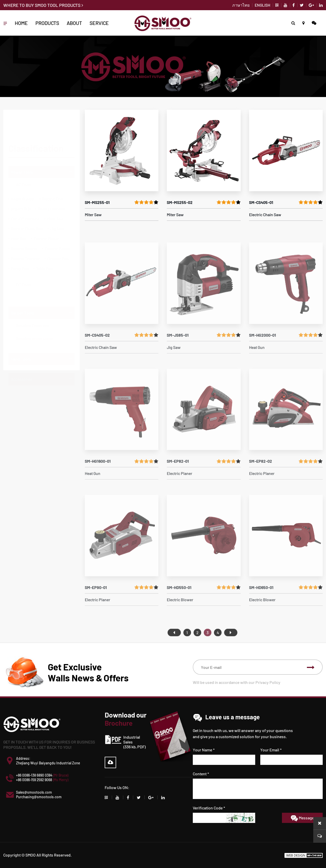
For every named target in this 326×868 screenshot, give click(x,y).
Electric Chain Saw (27, 204)
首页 (174, 644)
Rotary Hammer (52, 184)
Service (99, 23)
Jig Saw (57, 204)
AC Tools (24, 160)
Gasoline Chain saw (33, 318)
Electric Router (58, 224)
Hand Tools (21, 352)
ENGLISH (262, 5)
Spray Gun (20, 244)
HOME (21, 23)
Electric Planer (46, 214)
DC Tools (24, 260)
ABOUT (74, 23)
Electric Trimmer (25, 234)
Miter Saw (55, 194)
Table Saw (45, 244)
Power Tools (22, 148)
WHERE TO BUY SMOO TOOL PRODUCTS (43, 5)
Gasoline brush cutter (35, 331)
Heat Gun (19, 214)
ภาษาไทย (241, 5)
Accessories (22, 372)
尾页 (231, 644)
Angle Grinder (23, 174)
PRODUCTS (47, 23)
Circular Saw (58, 234)
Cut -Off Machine (25, 194)
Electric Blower (24, 224)
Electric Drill (53, 174)
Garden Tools (23, 306)
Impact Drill (21, 184)
